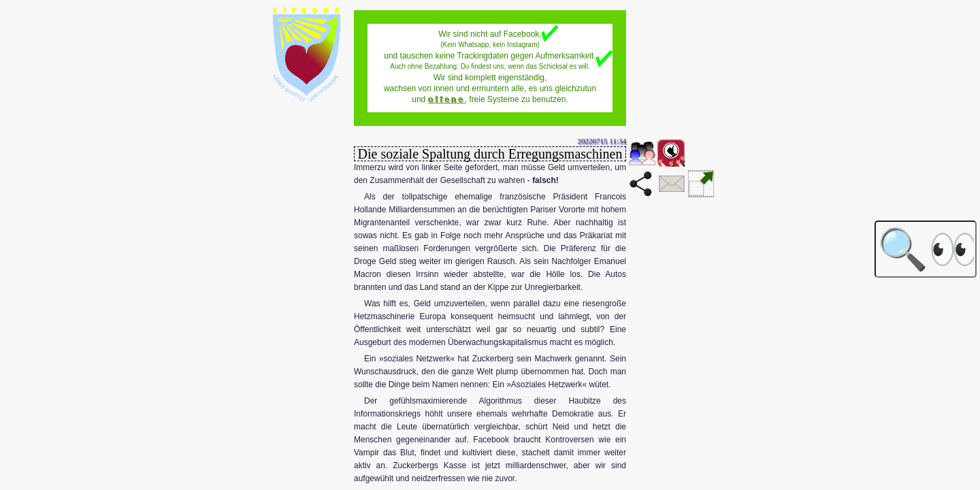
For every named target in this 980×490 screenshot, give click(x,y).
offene (446, 99)
